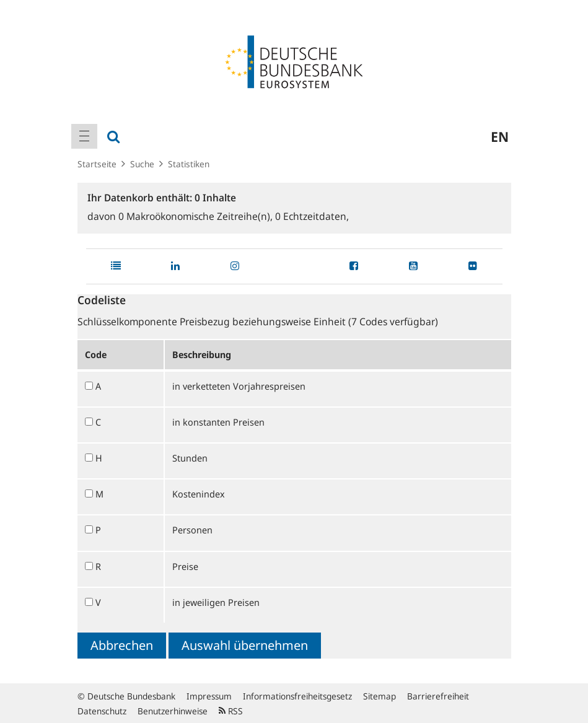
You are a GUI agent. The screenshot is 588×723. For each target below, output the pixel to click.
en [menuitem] (500, 136)
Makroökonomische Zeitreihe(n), (197, 216)
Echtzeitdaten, (312, 216)
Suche (142, 164)
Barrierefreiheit (438, 696)
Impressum (209, 696)
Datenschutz (102, 711)
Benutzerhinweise (173, 711)
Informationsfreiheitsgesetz (297, 696)
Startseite (97, 164)
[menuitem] (84, 136)
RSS (231, 711)
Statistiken (189, 164)
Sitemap (380, 696)
